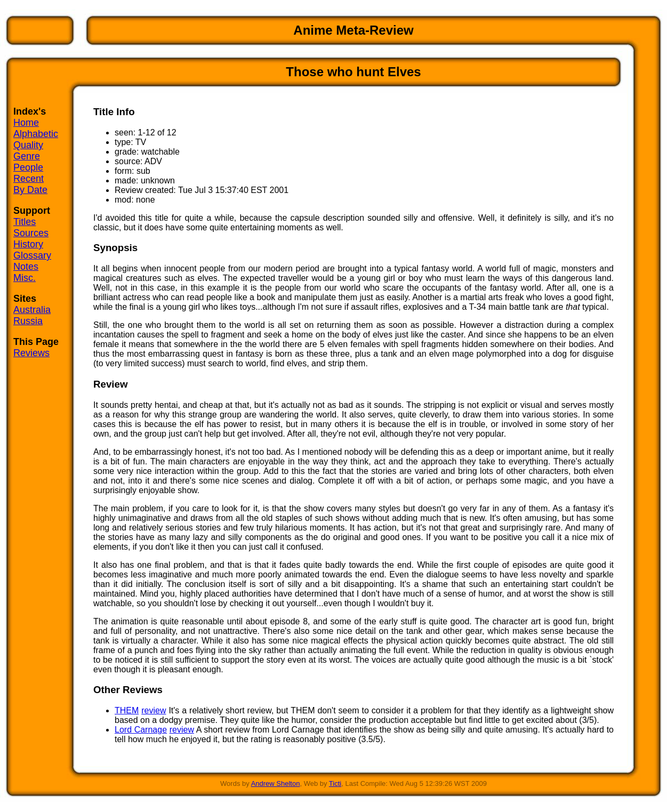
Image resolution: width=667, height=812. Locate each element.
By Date (30, 190)
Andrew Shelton (276, 783)
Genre (27, 156)
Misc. (25, 278)
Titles (25, 222)
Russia (28, 321)
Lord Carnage (141, 730)
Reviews (31, 353)
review (154, 710)
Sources (31, 233)
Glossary (32, 255)
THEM (127, 710)
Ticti (335, 783)
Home (26, 123)
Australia (32, 310)
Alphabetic (36, 134)
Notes (26, 267)
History (28, 244)
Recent (29, 179)
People (28, 167)
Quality (28, 145)
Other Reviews (128, 690)
